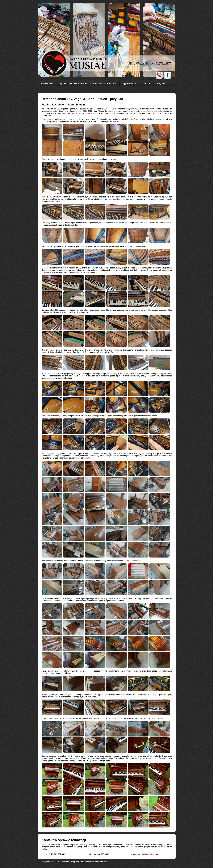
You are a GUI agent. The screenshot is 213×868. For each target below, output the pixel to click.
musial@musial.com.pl (149, 854)
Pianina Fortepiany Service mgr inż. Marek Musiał (85, 862)
